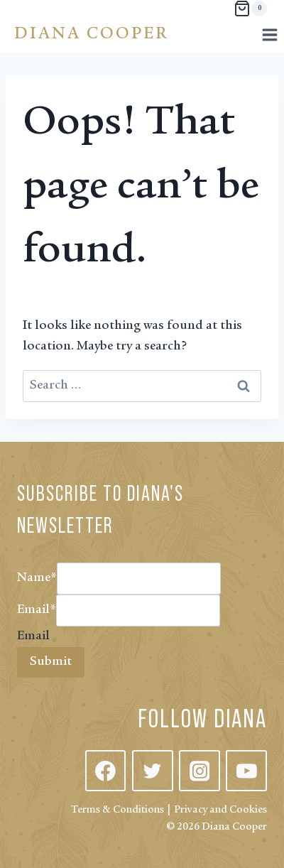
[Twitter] (153, 771)
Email (37, 610)
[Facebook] (106, 771)
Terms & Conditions (118, 810)
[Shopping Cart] (250, 9)
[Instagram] (200, 771)
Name (37, 578)
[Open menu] (269, 34)
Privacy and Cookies (220, 810)
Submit (51, 662)
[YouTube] (246, 771)
